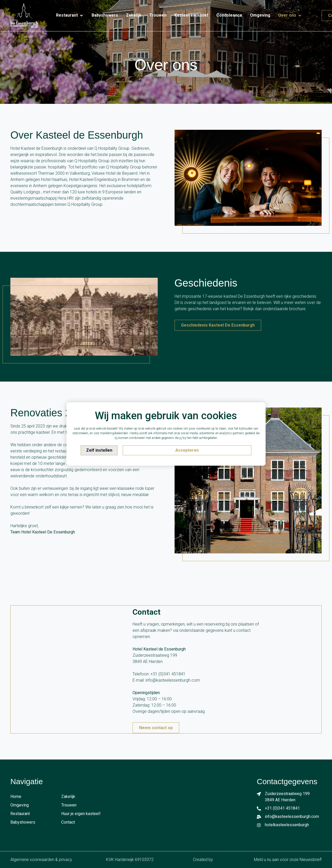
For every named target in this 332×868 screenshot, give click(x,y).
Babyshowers (23, 822)
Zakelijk (68, 796)
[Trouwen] (158, 15)
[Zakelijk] (134, 15)
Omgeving (20, 805)
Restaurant (20, 814)
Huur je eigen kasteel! (81, 814)
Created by (206, 860)
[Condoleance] (229, 15)
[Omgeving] (260, 15)
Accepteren (187, 450)
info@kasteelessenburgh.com (173, 680)
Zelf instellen (99, 450)
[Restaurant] (70, 16)
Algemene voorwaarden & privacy (41, 860)
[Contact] (310, 13)
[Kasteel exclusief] (191, 15)
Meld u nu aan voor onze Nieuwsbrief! (288, 860)
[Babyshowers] (105, 15)
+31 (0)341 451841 (168, 674)
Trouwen (69, 805)
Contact (68, 822)
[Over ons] (290, 16)
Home (16, 796)
